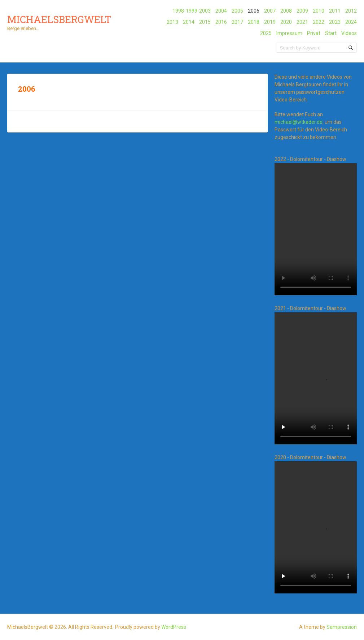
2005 (237, 11)
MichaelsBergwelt (59, 19)
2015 (205, 22)
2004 (221, 11)
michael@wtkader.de (299, 122)
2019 (270, 22)
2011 (335, 11)
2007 (270, 11)
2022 (319, 22)
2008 (286, 11)
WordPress (174, 627)
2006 (254, 11)
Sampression (342, 627)
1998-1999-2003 (192, 11)
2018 (254, 22)
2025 (266, 33)
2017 (237, 22)
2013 (172, 22)
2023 (335, 22)
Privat (314, 33)
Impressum (289, 33)
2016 (221, 22)
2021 (302, 22)
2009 (302, 11)
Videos (349, 33)
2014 (189, 22)
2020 (286, 22)
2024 (351, 22)
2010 (319, 11)
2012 (351, 11)
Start (331, 33)
